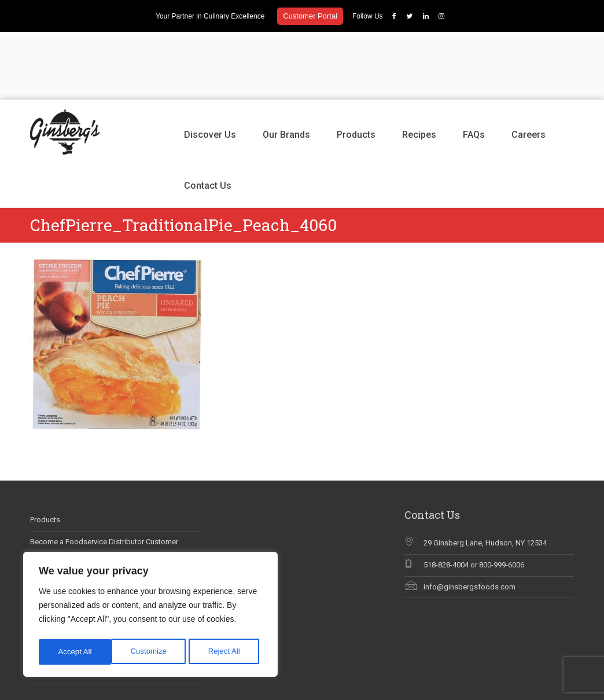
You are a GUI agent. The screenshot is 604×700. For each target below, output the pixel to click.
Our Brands (286, 67)
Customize (76, 652)
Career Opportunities (65, 496)
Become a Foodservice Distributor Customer (104, 474)
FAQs (474, 67)
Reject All (152, 652)
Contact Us (208, 118)
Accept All (226, 652)
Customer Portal (310, 16)
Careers (528, 67)
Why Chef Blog (55, 539)
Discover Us (210, 67)
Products (356, 67)
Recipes (419, 67)
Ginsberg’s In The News (69, 518)
